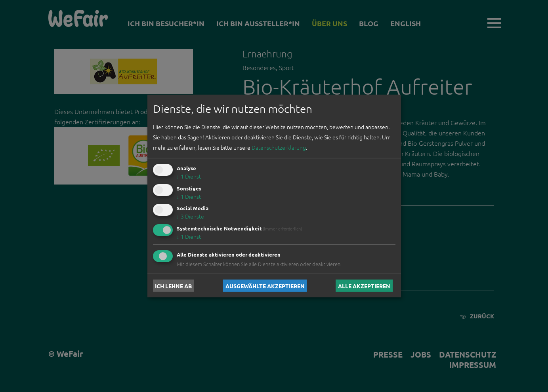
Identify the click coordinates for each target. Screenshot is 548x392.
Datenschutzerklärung (279, 147)
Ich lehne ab (173, 285)
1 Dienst (189, 176)
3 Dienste (190, 216)
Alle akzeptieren (364, 285)
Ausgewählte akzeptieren (265, 285)
